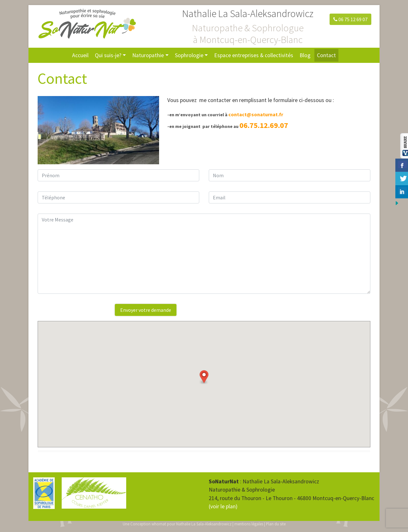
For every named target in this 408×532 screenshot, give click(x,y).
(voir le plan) (223, 506)
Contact (326, 55)
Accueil (80, 55)
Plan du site (276, 524)
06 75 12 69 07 (350, 19)
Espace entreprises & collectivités (254, 55)
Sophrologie (189, 55)
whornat (159, 524)
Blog (305, 55)
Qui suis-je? (108, 55)
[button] (204, 377)
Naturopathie (148, 55)
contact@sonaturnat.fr (256, 114)
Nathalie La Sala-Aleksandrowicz (204, 524)
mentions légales (249, 524)
